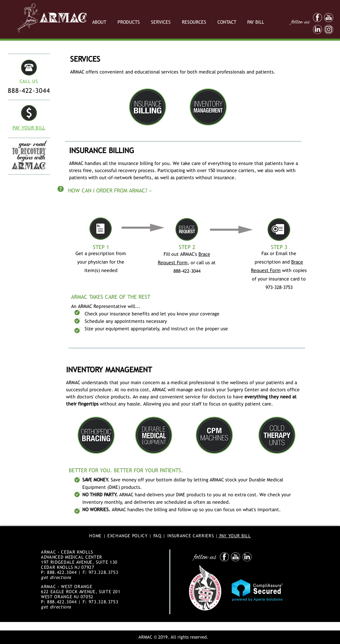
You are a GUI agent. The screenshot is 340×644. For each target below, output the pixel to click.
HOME (95, 536)
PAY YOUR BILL (235, 536)
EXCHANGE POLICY (127, 536)
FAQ (157, 536)
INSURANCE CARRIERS (191, 536)
